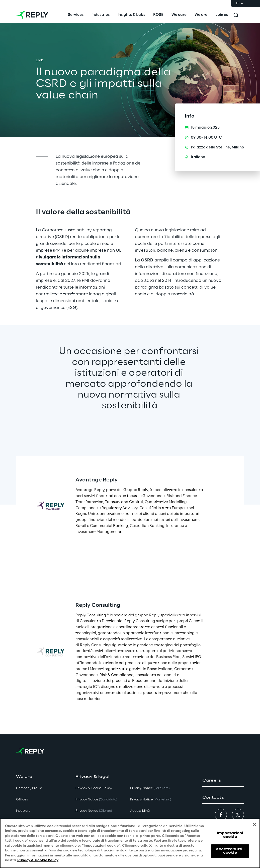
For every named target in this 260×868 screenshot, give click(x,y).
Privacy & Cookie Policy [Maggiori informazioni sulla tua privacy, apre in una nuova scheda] (38, 860)
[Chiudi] (254, 824)
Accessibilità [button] (140, 811)
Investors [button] (23, 811)
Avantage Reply (97, 480)
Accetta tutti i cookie (230, 851)
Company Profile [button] (29, 788)
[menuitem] (76, 15)
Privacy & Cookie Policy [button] (94, 788)
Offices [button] (22, 800)
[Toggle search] (236, 15)
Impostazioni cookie (230, 835)
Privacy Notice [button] (96, 800)
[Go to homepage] (32, 15)
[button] (223, 781)
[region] (130, 843)
